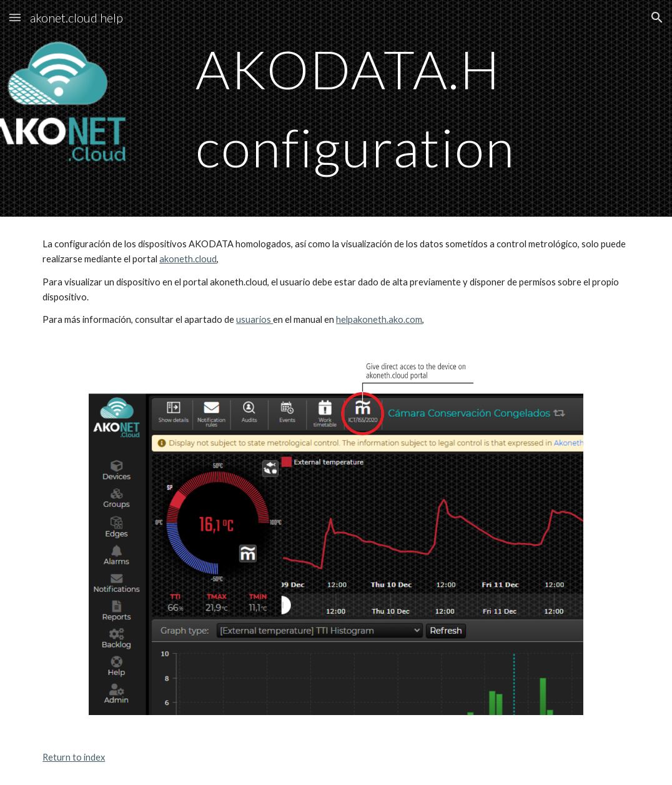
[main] (387, 108)
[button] (15, 17)
